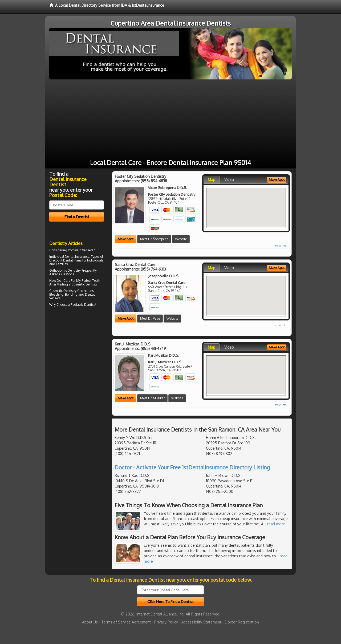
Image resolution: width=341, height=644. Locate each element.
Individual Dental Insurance (69, 257)
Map (212, 180)
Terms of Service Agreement (126, 622)
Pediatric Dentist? (83, 305)
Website (181, 239)
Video (229, 180)
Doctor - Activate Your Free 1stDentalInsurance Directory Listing (192, 467)
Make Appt (126, 239)
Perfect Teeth (91, 281)
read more (276, 524)
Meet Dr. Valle (150, 318)
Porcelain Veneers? (81, 250)
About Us (90, 622)
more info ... (282, 246)
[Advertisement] (170, 119)
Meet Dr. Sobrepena (154, 239)
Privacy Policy (166, 622)
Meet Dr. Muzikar (152, 398)
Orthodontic (58, 270)
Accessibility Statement (201, 622)
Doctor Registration (242, 622)
